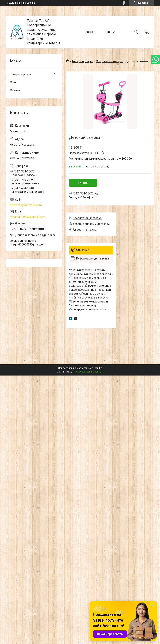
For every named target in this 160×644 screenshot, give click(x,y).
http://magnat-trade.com (26, 205)
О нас (14, 82)
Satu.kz (98, 368)
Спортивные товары (109, 61)
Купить (83, 183)
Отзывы (15, 90)
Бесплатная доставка (87, 218)
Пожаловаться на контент (89, 372)
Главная (90, 32)
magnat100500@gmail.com (28, 217)
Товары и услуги (82, 61)
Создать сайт (15, 3)
